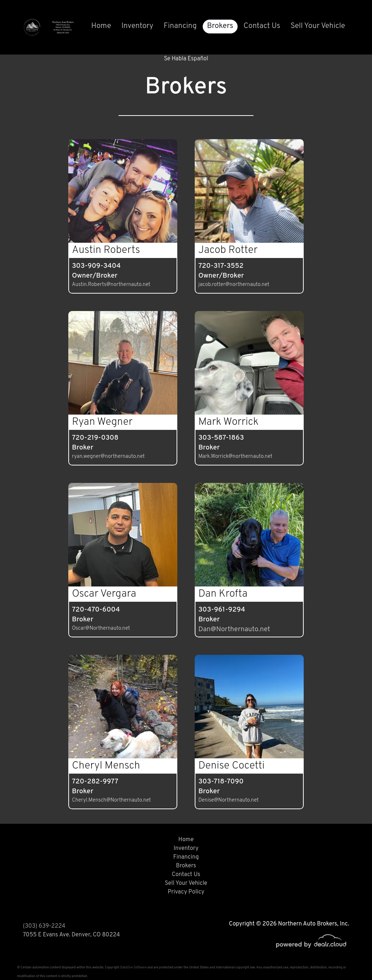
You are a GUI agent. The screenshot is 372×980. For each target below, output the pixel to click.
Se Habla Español (186, 59)
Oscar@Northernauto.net (101, 628)
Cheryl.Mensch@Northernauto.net (111, 800)
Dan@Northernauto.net (234, 629)
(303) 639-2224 (44, 926)
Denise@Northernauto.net (229, 800)
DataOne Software (133, 967)
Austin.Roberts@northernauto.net (111, 285)
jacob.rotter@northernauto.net (234, 285)
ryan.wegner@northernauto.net (108, 457)
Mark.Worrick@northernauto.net (235, 457)
